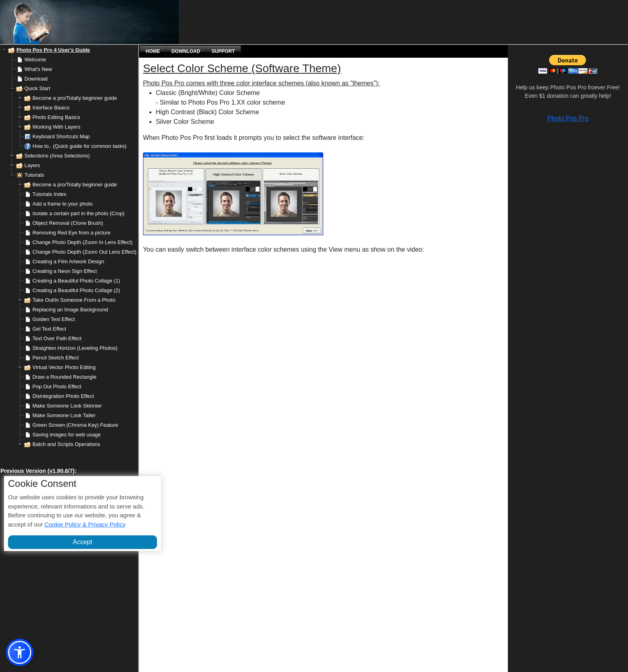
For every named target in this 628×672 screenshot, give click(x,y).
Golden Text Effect (54, 319)
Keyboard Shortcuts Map (61, 136)
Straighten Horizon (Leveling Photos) (75, 348)
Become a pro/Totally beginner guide (75, 98)
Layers (32, 165)
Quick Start (37, 88)
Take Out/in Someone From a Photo (74, 300)
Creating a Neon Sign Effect (65, 271)
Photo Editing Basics (56, 117)
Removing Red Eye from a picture (71, 233)
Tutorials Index (49, 194)
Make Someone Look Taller (64, 415)
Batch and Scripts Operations (66, 444)
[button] (20, 652)
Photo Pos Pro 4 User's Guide (53, 50)
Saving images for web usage (67, 435)
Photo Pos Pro (568, 118)
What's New (38, 69)
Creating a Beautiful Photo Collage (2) (76, 290)
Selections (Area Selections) (57, 156)
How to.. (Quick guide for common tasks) (80, 146)
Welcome (35, 60)
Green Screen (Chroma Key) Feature (75, 425)
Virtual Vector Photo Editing (64, 367)
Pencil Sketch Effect (55, 358)
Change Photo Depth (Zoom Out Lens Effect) (85, 252)
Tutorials (34, 175)
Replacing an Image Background (70, 310)
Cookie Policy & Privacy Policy (85, 524)
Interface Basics (51, 108)
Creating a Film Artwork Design (68, 261)
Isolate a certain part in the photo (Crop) (78, 213)
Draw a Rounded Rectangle (64, 377)
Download (36, 79)
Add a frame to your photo (62, 204)
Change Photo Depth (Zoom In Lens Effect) (83, 242)
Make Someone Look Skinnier (67, 406)
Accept (83, 542)
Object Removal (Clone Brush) (68, 223)
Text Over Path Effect (57, 338)
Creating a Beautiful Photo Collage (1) (76, 281)
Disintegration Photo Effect (63, 396)
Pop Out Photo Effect (57, 386)
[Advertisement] (254, 22)
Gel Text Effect (49, 329)
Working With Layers (56, 127)
